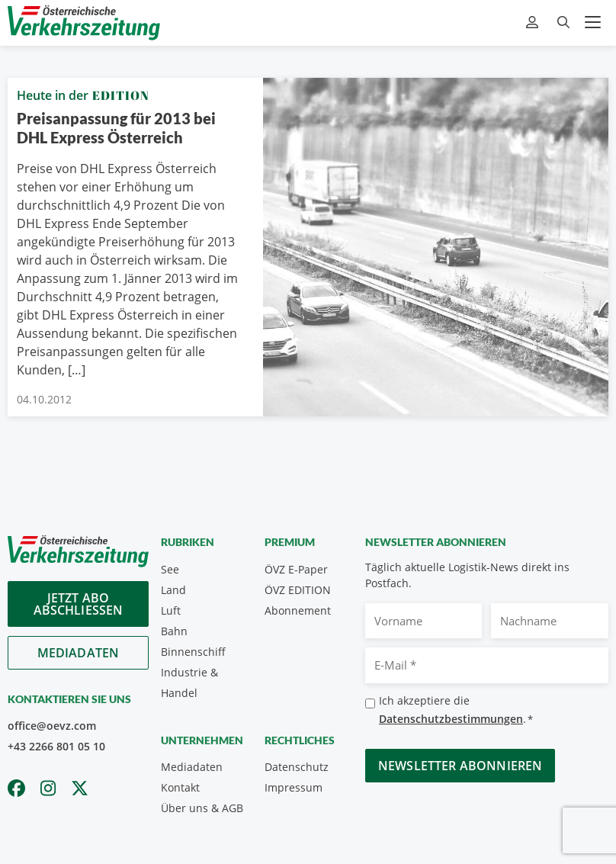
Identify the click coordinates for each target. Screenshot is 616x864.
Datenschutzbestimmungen (451, 719)
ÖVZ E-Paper (296, 569)
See (170, 569)
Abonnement (298, 610)
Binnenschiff (193, 652)
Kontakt (180, 787)
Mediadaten (79, 653)
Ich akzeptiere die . (456, 710)
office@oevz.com (52, 726)
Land (173, 590)
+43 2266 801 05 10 (56, 746)
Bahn (174, 631)
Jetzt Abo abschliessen (79, 604)
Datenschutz (297, 767)
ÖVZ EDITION (298, 590)
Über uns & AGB (202, 808)
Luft (171, 610)
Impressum (294, 787)
